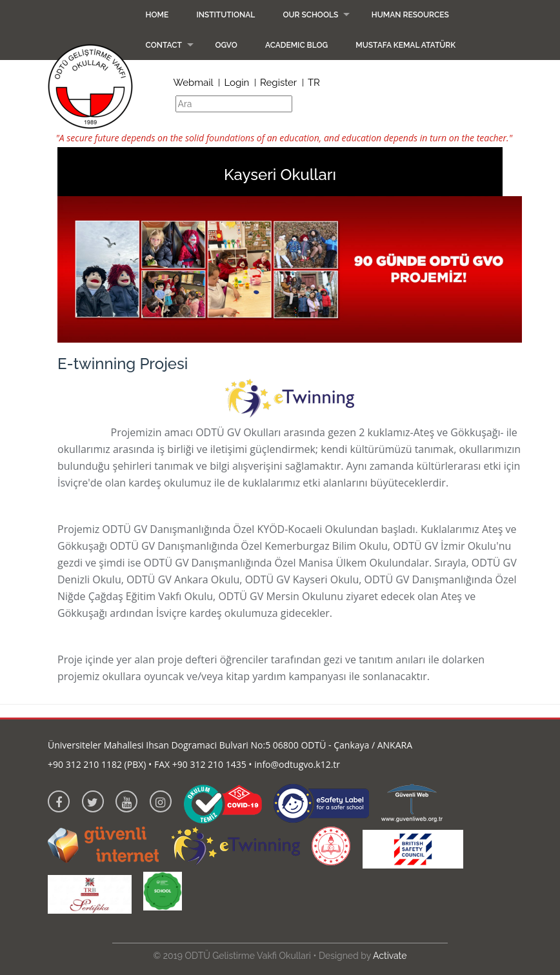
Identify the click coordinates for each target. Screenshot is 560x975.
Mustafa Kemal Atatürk (405, 45)
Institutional (225, 15)
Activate (390, 956)
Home (157, 15)
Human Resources (410, 15)
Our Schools (310, 15)
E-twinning (83, 432)
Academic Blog (296, 45)
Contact (164, 45)
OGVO (226, 45)
